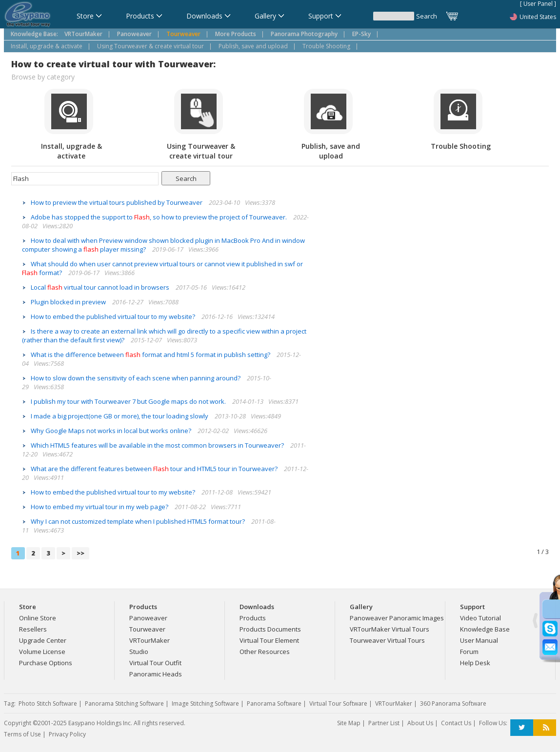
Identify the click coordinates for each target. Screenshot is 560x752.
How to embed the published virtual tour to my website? (114, 317)
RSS (545, 728)
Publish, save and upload (253, 46)
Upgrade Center (43, 640)
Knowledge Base (485, 629)
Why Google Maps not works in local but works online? (112, 431)
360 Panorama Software (453, 703)
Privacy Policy (67, 734)
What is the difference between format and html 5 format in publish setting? (151, 355)
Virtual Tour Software (338, 703)
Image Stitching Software (205, 703)
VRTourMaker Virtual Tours (390, 629)
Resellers (33, 629)
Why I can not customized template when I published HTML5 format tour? (139, 521)
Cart (453, 16)
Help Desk (475, 663)
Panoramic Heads (156, 674)
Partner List (384, 723)
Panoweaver (148, 618)
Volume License (42, 652)
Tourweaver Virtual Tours (387, 640)
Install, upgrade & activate (47, 46)
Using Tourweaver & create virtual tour (150, 46)
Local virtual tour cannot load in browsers (101, 287)
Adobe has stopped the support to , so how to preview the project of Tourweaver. (160, 217)
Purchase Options (46, 663)
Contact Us (456, 723)
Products (253, 618)
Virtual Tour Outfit (155, 663)
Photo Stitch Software (48, 703)
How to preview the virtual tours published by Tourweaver (117, 202)
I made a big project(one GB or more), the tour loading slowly (120, 416)
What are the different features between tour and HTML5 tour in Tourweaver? (155, 469)
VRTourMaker (150, 640)
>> (80, 553)
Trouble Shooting (326, 46)
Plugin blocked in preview (69, 302)
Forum (469, 652)
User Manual (479, 640)
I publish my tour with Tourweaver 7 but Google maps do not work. (129, 401)
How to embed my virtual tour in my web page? (100, 507)
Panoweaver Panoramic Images (397, 618)
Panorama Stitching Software (124, 703)
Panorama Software (274, 703)
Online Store (38, 618)
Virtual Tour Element (269, 640)
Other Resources (265, 652)
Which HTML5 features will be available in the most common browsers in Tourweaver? (158, 445)
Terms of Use (22, 734)
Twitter (522, 728)
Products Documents (270, 629)
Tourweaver (147, 629)
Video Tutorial (480, 618)
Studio (139, 652)
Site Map (349, 723)
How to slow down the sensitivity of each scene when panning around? (136, 378)
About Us (420, 723)
